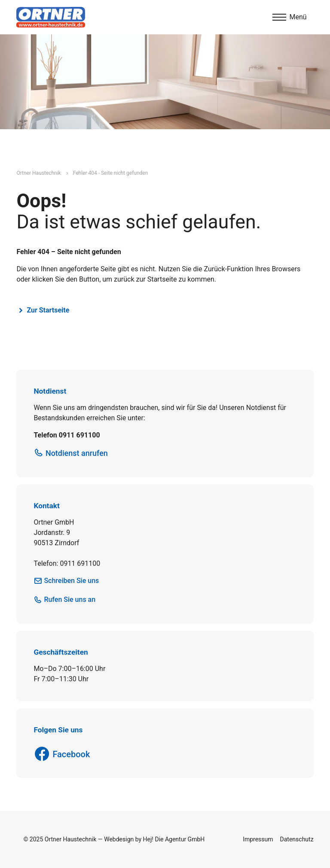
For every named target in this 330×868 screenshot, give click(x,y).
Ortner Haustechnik (38, 173)
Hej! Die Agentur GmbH (174, 839)
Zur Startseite (48, 310)
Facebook (71, 754)
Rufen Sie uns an (70, 599)
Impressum (258, 839)
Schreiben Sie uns (71, 581)
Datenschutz (297, 839)
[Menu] (290, 17)
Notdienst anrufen (77, 453)
